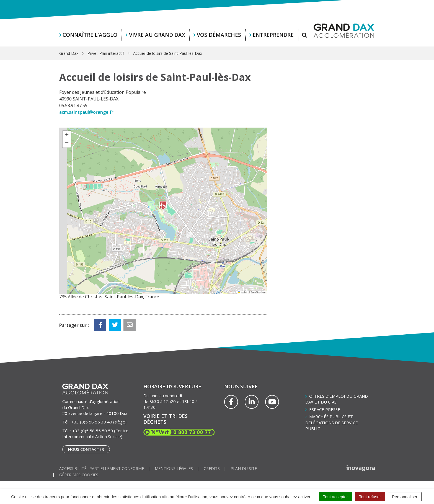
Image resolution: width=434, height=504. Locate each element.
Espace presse (325, 409)
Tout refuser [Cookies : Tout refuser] (370, 497)
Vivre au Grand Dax (157, 35)
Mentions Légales (174, 468)
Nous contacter (86, 449)
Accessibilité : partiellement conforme (102, 468)
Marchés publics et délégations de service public (332, 422)
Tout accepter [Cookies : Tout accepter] (335, 497)
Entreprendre (273, 35)
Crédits (212, 468)
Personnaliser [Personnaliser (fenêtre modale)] (405, 497)
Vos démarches (219, 35)
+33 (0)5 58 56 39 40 (92, 422)
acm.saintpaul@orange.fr (86, 112)
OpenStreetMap (258, 292)
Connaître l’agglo (90, 35)
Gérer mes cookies (79, 475)
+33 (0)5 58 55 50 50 (93, 431)
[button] (163, 206)
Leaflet (242, 292)
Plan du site (244, 468)
